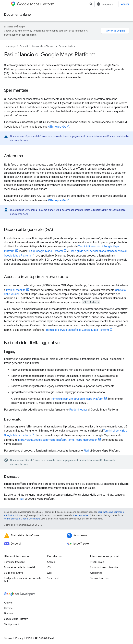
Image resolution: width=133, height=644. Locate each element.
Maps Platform (36, 4)
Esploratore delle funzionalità (20, 563)
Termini (8, 634)
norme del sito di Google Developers (22, 515)
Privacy (19, 634)
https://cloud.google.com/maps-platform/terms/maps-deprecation (58, 436)
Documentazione (17, 15)
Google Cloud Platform (16, 615)
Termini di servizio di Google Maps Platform (77, 395)
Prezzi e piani (97, 558)
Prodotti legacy (78, 406)
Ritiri (86, 447)
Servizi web (53, 574)
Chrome (8, 604)
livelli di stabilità (16, 286)
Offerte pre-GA (57, 123)
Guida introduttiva (14, 569)
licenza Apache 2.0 (82, 511)
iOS (49, 563)
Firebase (9, 609)
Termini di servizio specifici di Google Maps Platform (77, 326)
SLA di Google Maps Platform (45, 247)
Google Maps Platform (43, 42)
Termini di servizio (100, 574)
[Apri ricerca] (126, 4)
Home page (10, 42)
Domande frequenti (15, 558)
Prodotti (24, 42)
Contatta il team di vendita (104, 563)
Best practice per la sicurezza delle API (23, 576)
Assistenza (96, 569)
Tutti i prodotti (11, 620)
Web (49, 569)
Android (51, 558)
